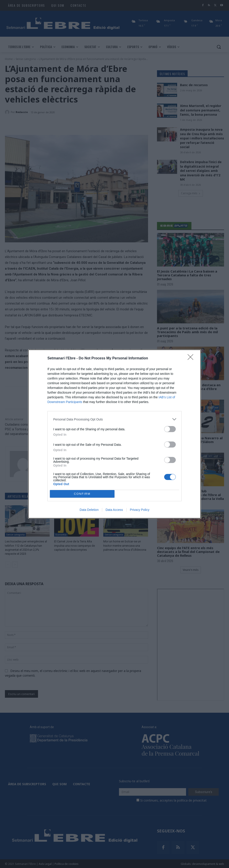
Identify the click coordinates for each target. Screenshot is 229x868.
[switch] (170, 429)
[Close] (192, 358)
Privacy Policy (140, 510)
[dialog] (114, 434)
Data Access (114, 510)
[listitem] (114, 419)
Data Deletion (89, 510)
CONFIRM (82, 494)
